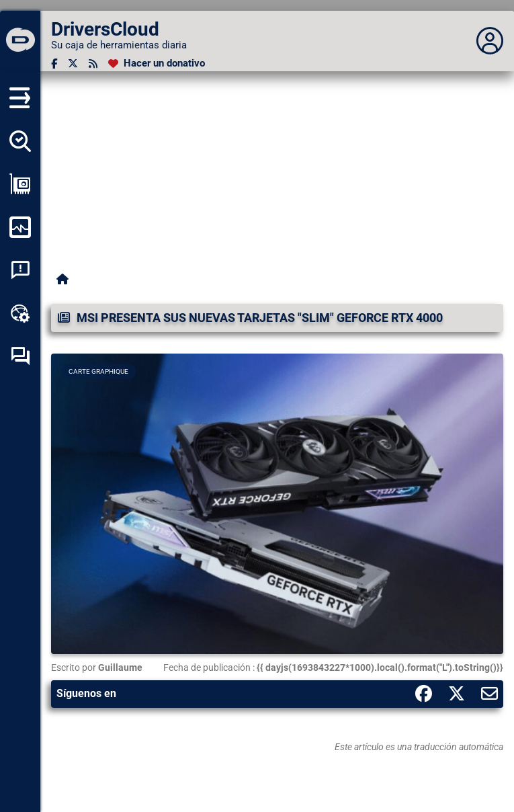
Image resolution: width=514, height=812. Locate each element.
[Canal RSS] (93, 64)
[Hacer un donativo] (157, 64)
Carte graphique (98, 371)
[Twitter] (73, 64)
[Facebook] (54, 64)
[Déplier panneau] (490, 41)
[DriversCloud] (20, 41)
